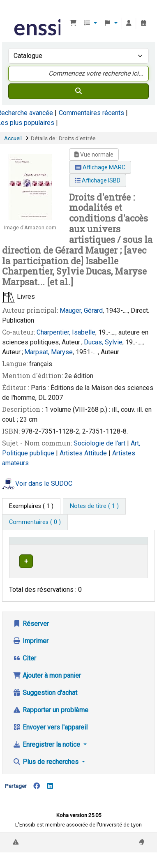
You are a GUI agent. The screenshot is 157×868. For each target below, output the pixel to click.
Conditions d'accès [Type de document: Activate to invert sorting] (38, 544)
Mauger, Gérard (81, 310)
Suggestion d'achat (45, 701)
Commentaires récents (91, 113)
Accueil (13, 138)
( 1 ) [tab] (31, 506)
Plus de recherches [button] (46, 770)
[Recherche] (78, 91)
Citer (24, 666)
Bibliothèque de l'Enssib (15, 12)
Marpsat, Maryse (48, 352)
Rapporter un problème (51, 718)
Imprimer (31, 649)
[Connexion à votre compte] (129, 23)
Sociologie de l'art (100, 443)
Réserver (31, 631)
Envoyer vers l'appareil (50, 735)
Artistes (72, 453)
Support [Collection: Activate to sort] (90, 544)
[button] (73, 23)
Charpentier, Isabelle (66, 332)
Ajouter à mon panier (47, 683)
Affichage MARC (100, 167)
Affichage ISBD (98, 180)
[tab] (94, 506)
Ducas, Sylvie (103, 342)
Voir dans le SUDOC (44, 484)
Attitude (96, 453)
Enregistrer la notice (47, 752)
